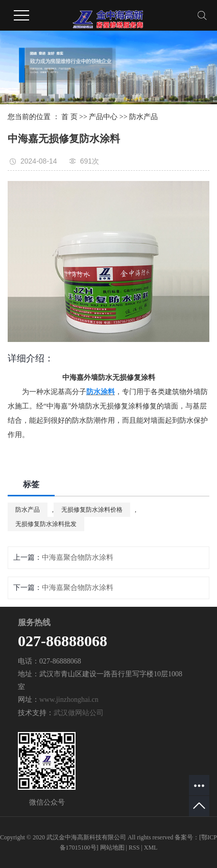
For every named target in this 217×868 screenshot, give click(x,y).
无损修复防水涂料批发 (46, 524)
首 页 (69, 117)
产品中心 (103, 117)
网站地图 (112, 848)
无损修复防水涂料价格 (92, 510)
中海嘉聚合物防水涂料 (78, 557)
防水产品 (143, 117)
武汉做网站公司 (79, 713)
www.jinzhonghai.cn (69, 700)
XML (151, 848)
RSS (134, 848)
